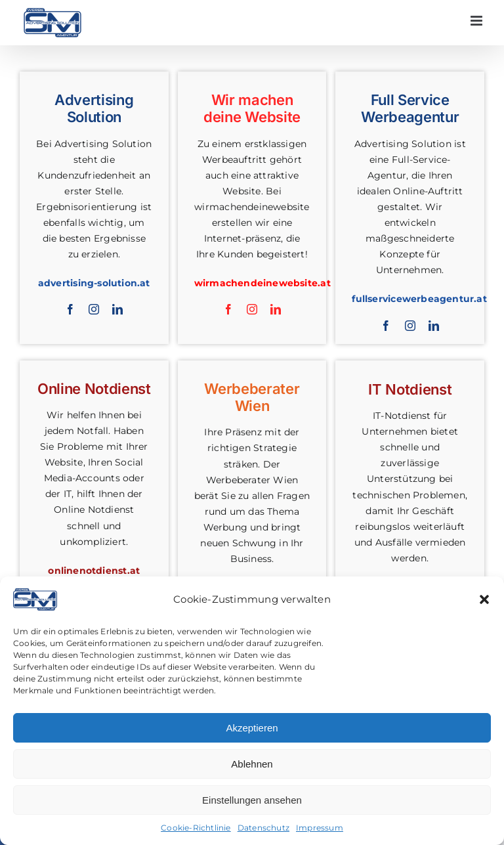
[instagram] (94, 309)
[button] (484, 599)
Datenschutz (263, 828)
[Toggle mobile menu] (477, 21)
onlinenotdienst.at (94, 571)
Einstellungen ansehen (252, 800)
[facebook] (70, 309)
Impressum (320, 828)
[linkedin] (117, 309)
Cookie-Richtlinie (196, 828)
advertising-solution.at (94, 283)
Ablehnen (252, 764)
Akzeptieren (252, 728)
